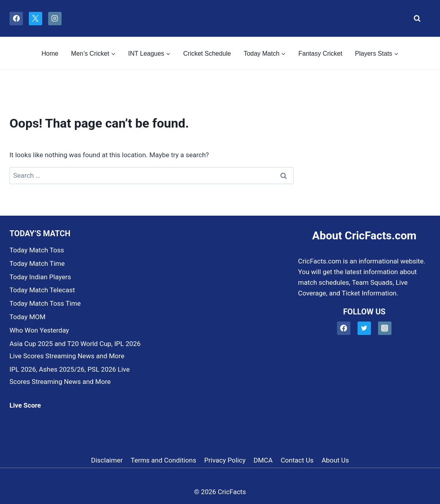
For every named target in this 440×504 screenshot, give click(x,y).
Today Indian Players (40, 277)
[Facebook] (16, 19)
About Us (335, 460)
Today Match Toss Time (45, 303)
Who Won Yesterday (39, 330)
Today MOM (27, 317)
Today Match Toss (37, 250)
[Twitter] (364, 328)
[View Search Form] (415, 19)
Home (50, 54)
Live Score (25, 405)
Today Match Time (37, 263)
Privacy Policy (225, 460)
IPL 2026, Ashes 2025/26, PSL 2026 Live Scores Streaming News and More (70, 375)
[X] (36, 19)
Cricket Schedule (207, 54)
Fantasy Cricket (320, 54)
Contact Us (297, 460)
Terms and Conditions (163, 460)
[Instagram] (55, 19)
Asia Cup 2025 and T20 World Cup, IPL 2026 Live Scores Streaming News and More (75, 350)
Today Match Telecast (42, 290)
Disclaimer (107, 460)
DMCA (263, 460)
